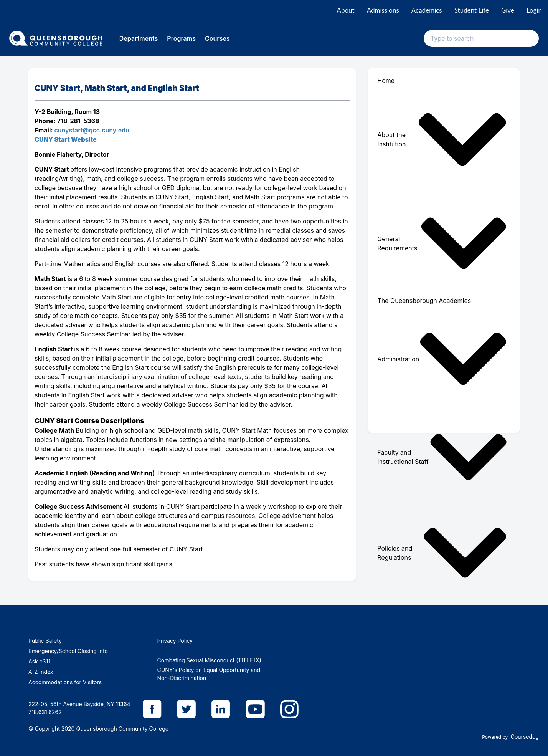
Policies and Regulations (442, 553)
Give (508, 10)
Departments (139, 38)
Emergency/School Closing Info (68, 651)
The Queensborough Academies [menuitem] (424, 301)
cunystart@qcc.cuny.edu (92, 130)
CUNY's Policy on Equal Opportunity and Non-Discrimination (209, 674)
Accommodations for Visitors (65, 682)
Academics (427, 10)
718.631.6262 (45, 712)
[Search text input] (481, 38)
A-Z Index (41, 672)
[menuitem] (444, 140)
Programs (181, 38)
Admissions (383, 10)
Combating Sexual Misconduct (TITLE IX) (209, 660)
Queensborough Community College (122, 729)
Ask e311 (39, 661)
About (345, 10)
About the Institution (442, 140)
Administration (442, 359)
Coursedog (525, 737)
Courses (217, 38)
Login (534, 10)
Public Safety (45, 641)
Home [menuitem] (386, 81)
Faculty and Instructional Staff (442, 457)
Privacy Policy (175, 641)
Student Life (472, 10)
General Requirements (442, 243)
